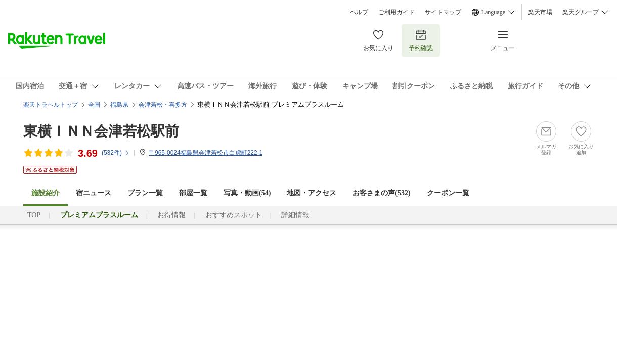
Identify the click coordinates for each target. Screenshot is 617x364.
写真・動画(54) (247, 193)
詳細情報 (295, 215)
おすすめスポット (234, 215)
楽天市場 (540, 12)
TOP (34, 215)
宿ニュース (94, 193)
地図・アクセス (312, 193)
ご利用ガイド (396, 12)
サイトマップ (443, 12)
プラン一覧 (145, 193)
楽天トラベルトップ (51, 105)
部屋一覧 (193, 193)
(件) (116, 153)
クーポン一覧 (448, 193)
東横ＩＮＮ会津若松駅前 (101, 131)
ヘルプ (359, 12)
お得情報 (171, 215)
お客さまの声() (381, 193)
